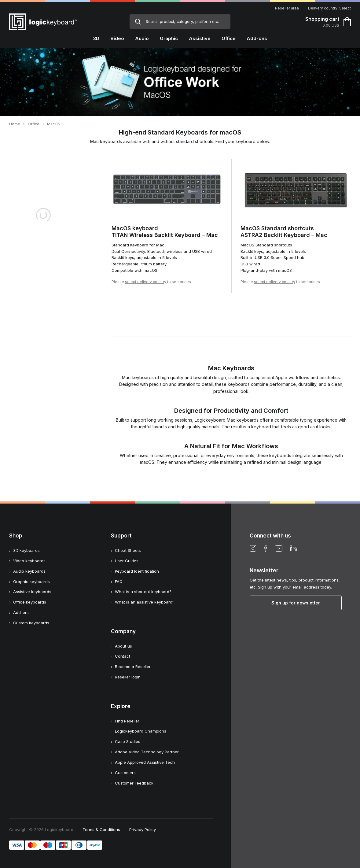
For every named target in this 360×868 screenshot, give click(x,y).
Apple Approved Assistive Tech (145, 762)
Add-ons (21, 612)
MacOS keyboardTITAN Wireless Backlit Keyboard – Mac (165, 232)
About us (123, 646)
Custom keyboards (31, 623)
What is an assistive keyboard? (145, 602)
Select (345, 8)
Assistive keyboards (32, 592)
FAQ (119, 582)
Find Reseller (127, 721)
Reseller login (128, 677)
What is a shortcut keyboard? (143, 592)
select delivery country (146, 282)
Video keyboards (29, 561)
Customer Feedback (134, 783)
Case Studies (128, 741)
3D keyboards (26, 550)
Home (15, 124)
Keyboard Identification (137, 571)
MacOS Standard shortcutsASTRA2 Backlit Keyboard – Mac (284, 232)
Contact (123, 656)
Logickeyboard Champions (141, 731)
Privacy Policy (143, 829)
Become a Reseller (133, 667)
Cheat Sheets (128, 550)
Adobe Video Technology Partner (147, 752)
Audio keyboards (29, 571)
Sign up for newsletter (296, 603)
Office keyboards (30, 602)
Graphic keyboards (31, 582)
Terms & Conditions (101, 829)
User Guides (127, 561)
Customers (125, 773)
